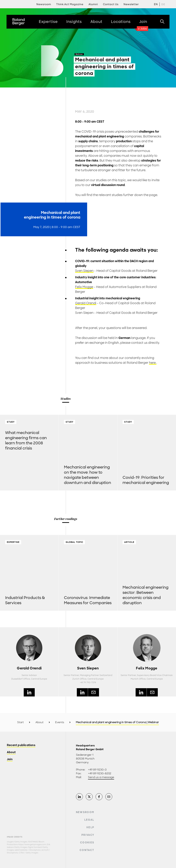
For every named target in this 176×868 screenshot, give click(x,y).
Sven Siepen (84, 271)
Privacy (88, 835)
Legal (89, 820)
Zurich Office (79, 679)
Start (20, 722)
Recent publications (21, 745)
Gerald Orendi (86, 303)
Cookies (87, 843)
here (153, 363)
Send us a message (101, 777)
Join (10, 759)
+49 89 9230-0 (97, 770)
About (39, 722)
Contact (87, 850)
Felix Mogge (84, 287)
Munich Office (138, 679)
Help (90, 827)
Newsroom (85, 812)
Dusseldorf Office (21, 679)
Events (60, 722)
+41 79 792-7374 (88, 683)
